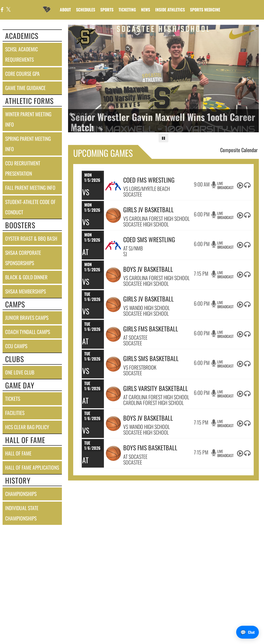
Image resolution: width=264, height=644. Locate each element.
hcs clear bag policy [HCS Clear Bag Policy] (27, 427)
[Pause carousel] (163, 138)
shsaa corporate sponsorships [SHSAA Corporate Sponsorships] (23, 258)
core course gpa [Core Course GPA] (22, 74)
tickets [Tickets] (13, 399)
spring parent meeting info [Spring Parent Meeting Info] (28, 144)
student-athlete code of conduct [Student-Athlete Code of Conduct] (30, 207)
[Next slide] (245, 79)
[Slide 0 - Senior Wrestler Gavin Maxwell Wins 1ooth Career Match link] (164, 79)
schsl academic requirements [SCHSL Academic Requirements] (22, 54)
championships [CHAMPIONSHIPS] (21, 494)
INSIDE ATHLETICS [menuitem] (170, 10)
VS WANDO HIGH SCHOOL (147, 308)
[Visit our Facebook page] (2, 10)
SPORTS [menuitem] (107, 10)
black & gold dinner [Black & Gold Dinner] (26, 277)
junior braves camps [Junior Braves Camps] (27, 318)
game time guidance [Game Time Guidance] (25, 88)
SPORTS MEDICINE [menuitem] (205, 10)
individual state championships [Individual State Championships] (22, 513)
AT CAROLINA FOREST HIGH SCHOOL (156, 397)
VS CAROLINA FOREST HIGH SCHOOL (156, 218)
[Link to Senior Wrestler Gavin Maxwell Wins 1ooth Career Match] (164, 122)
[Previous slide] (82, 79)
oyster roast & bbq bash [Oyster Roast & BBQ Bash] (31, 238)
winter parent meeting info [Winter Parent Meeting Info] (28, 119)
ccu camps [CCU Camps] (16, 346)
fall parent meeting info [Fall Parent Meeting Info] (30, 188)
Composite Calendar (239, 150)
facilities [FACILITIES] (15, 413)
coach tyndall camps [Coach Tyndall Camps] (28, 332)
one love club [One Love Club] (20, 372)
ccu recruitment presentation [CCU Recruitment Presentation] (23, 168)
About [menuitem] (65, 10)
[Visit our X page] (8, 10)
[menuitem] (146, 10)
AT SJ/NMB (133, 248)
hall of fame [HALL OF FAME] (18, 453)
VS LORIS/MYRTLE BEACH (147, 189)
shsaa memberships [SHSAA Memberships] (26, 291)
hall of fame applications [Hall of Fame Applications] (32, 467)
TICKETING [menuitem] (127, 10)
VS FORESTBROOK (140, 367)
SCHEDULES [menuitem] (86, 10)
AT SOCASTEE (135, 337)
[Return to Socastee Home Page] (47, 6)
